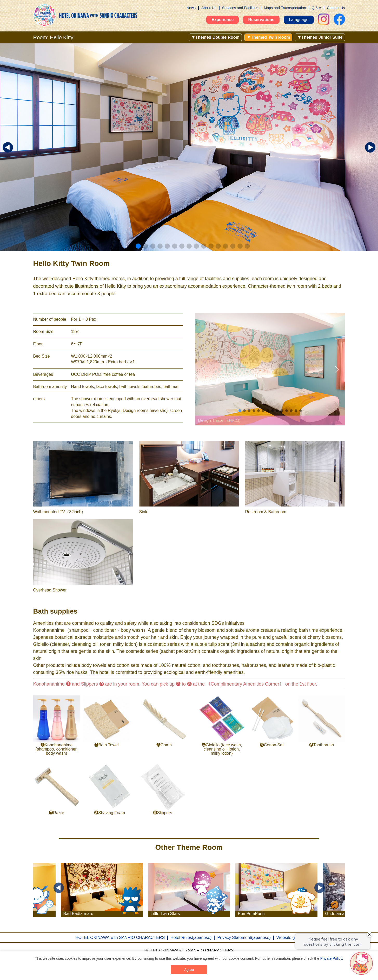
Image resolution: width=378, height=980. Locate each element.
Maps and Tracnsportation (285, 8)
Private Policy (331, 958)
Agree (189, 970)
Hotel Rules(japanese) (191, 938)
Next (320, 888)
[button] (131, 246)
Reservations (261, 20)
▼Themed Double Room (215, 37)
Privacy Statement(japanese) (244, 938)
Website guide (290, 938)
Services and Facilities (240, 8)
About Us (209, 8)
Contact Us (336, 8)
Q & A (317, 8)
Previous (59, 888)
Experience (223, 20)
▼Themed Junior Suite (320, 37)
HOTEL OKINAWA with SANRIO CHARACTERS (120, 938)
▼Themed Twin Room (268, 37)
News (191, 8)
